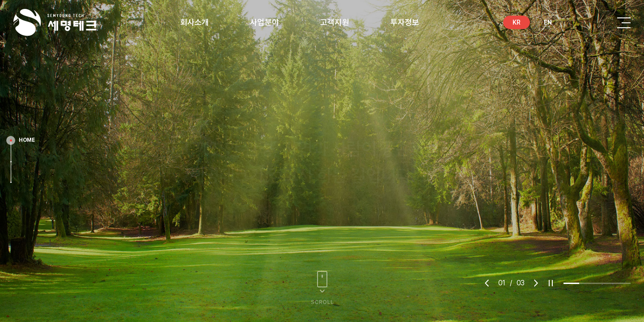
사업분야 (265, 22)
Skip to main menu (0, 0)
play (551, 283)
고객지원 (335, 22)
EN (548, 22)
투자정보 (405, 22)
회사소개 (195, 22)
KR (517, 22)
